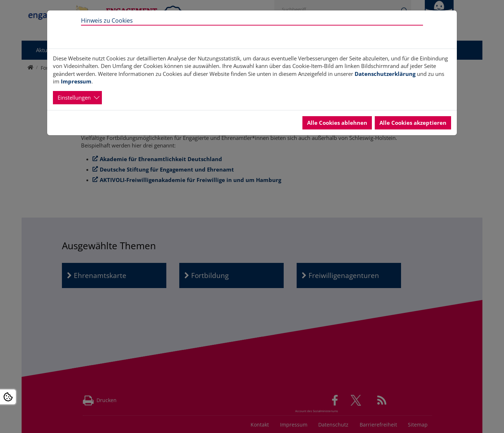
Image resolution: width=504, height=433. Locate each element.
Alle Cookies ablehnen (337, 123)
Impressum (76, 81)
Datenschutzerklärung (385, 74)
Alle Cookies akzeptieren (413, 123)
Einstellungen (74, 97)
